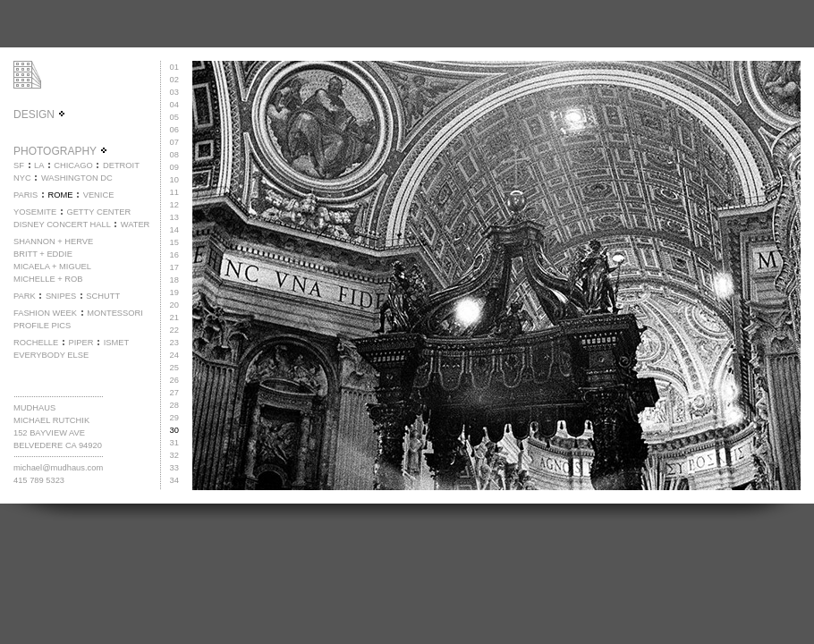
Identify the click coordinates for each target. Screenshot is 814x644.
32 (174, 455)
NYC (22, 178)
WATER (136, 225)
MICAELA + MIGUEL (52, 267)
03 (174, 92)
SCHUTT (103, 296)
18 (174, 280)
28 (174, 405)
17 (174, 267)
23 (174, 343)
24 (174, 355)
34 (174, 480)
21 (174, 318)
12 (174, 205)
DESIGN (40, 114)
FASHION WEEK (45, 313)
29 (174, 418)
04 (174, 105)
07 (174, 142)
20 (174, 305)
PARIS (25, 195)
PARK (25, 296)
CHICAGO (73, 165)
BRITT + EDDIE (43, 254)
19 (174, 292)
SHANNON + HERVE (53, 241)
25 (174, 368)
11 (174, 192)
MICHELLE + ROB (48, 279)
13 (174, 217)
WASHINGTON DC (77, 178)
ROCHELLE (36, 343)
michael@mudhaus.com (58, 468)
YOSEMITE (35, 212)
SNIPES (61, 296)
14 (174, 230)
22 (174, 330)
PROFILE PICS (42, 326)
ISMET (117, 343)
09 (174, 167)
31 (174, 443)
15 (174, 242)
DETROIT (121, 165)
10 (174, 180)
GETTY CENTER (98, 212)
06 (174, 130)
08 (174, 155)
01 (174, 67)
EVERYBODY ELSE (51, 355)
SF (19, 165)
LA (39, 165)
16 (174, 255)
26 (174, 380)
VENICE (99, 195)
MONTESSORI (115, 313)
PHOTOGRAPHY (61, 151)
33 (174, 468)
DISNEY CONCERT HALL (62, 225)
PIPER (81, 343)
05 (174, 117)
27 (174, 393)
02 (174, 80)
